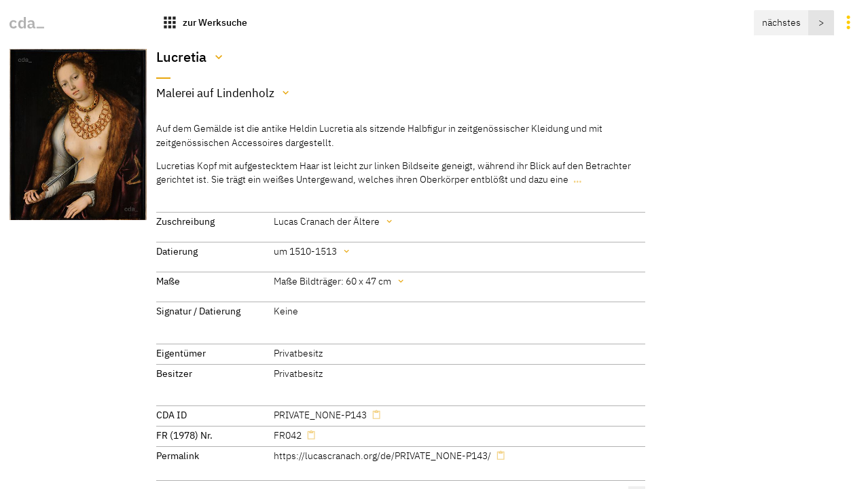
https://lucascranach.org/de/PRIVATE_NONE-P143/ (382, 455)
